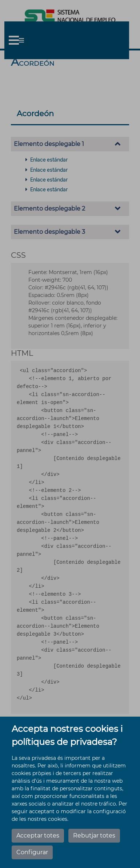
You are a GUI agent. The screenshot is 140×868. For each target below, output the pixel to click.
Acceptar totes (38, 836)
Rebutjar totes (94, 836)
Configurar (32, 852)
